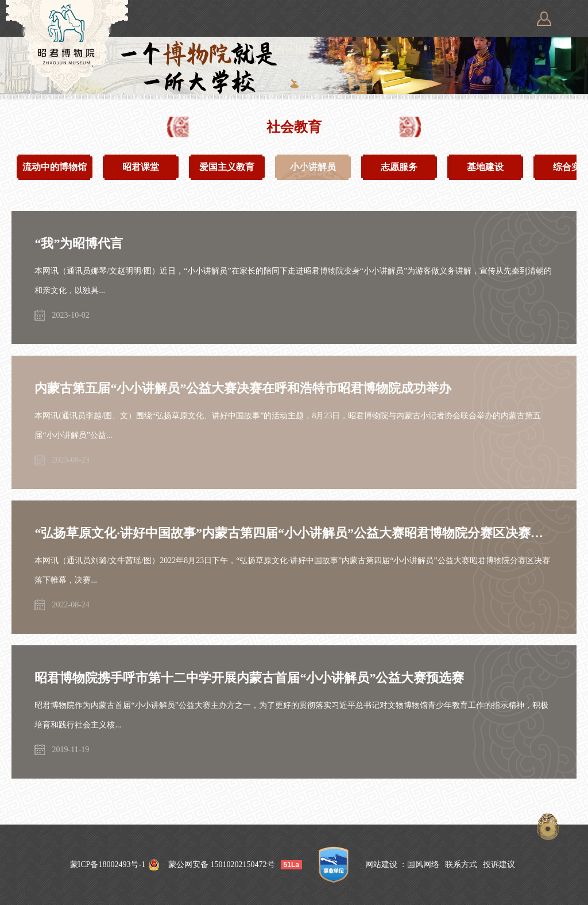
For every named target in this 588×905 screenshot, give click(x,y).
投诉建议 (499, 864)
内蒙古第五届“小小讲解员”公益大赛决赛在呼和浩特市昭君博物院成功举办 (243, 388)
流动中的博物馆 (55, 167)
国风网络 (423, 864)
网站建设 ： (386, 864)
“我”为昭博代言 (79, 243)
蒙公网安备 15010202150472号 (222, 864)
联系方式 (461, 864)
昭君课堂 (141, 167)
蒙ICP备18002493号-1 (108, 864)
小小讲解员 (313, 167)
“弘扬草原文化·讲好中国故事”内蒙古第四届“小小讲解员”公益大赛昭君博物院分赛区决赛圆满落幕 (294, 533)
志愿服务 (399, 167)
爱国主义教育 (227, 167)
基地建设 (485, 167)
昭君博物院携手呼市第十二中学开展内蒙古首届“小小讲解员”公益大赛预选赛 (249, 678)
